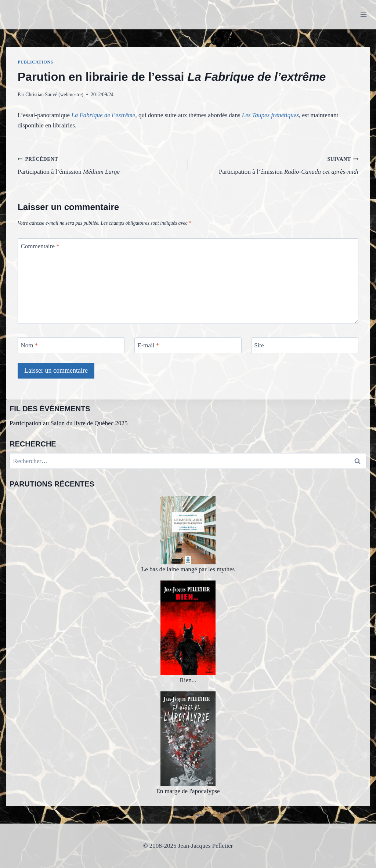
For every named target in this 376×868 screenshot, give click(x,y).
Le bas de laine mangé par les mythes (188, 534)
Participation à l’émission (100, 165)
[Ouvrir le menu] (363, 15)
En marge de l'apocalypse (188, 743)
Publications (35, 62)
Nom (30, 345)
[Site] (305, 345)
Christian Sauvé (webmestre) (54, 95)
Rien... (188, 632)
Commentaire (40, 246)
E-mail (148, 345)
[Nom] (71, 345)
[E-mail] (188, 345)
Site (259, 345)
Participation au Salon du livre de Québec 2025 (69, 423)
